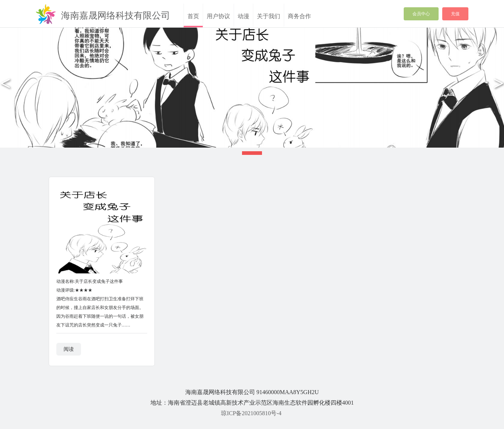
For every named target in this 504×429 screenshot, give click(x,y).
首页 (193, 16)
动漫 (243, 16)
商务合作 (299, 16)
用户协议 (218, 16)
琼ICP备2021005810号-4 (251, 413)
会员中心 (421, 14)
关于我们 (269, 16)
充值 (455, 14)
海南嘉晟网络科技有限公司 (116, 15)
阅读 (69, 349)
